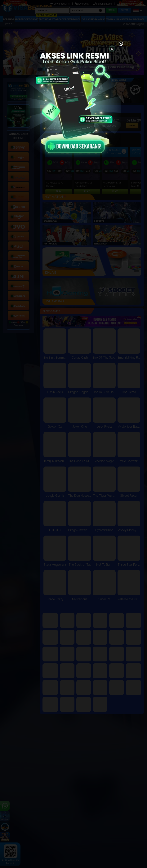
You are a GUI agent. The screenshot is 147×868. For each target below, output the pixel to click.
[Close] (121, 44)
